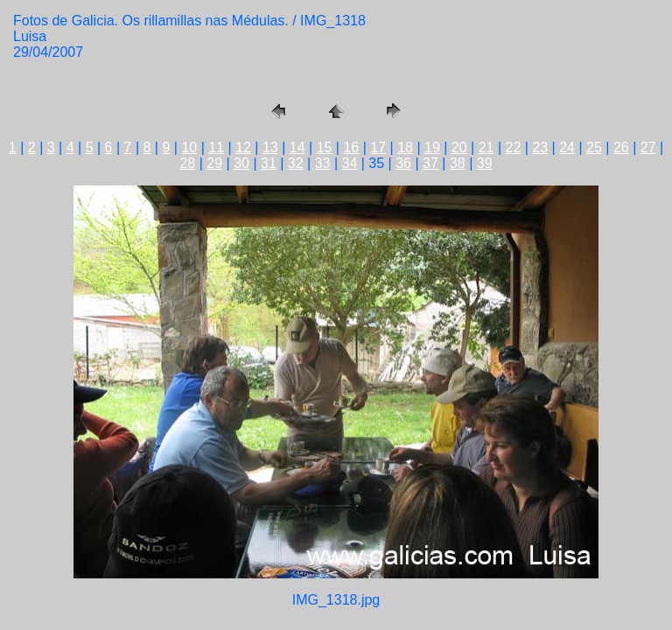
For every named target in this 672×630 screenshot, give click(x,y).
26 (621, 147)
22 (514, 147)
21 (486, 147)
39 (485, 163)
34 (350, 163)
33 (323, 163)
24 (567, 147)
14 (297, 147)
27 (648, 147)
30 (241, 163)
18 (405, 147)
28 (187, 163)
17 (378, 147)
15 (325, 147)
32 (296, 163)
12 (243, 147)
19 (432, 147)
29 (214, 163)
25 (594, 147)
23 (540, 147)
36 (403, 163)
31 (269, 163)
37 (430, 163)
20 (459, 147)
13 (270, 147)
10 (189, 147)
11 (216, 147)
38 (458, 163)
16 (351, 147)
